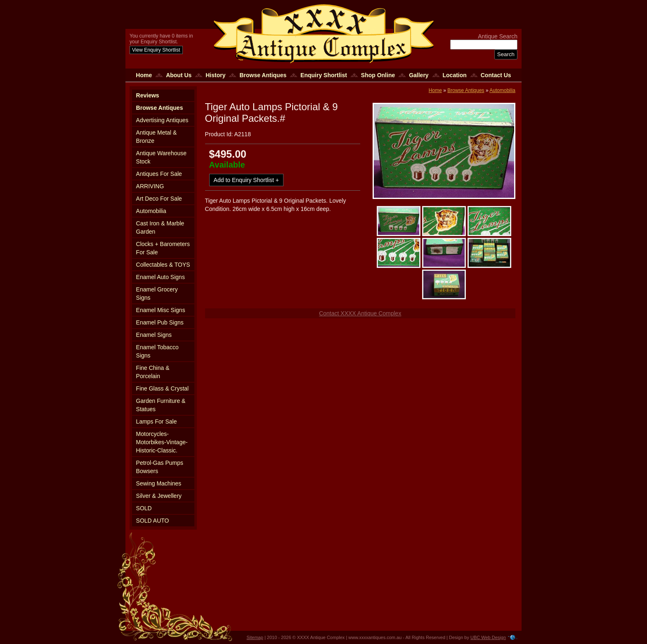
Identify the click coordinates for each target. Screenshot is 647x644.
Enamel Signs (154, 335)
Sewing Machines (159, 483)
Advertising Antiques (162, 120)
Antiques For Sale (159, 174)
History (215, 75)
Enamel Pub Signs (160, 322)
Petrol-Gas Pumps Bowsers (160, 467)
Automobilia (151, 211)
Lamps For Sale (157, 421)
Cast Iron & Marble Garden (160, 227)
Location (455, 75)
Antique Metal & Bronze (157, 137)
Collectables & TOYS (163, 265)
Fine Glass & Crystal (163, 388)
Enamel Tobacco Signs (157, 351)
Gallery (419, 75)
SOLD (144, 508)
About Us (179, 75)
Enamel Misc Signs (161, 310)
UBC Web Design (488, 637)
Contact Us (496, 75)
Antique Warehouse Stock (161, 157)
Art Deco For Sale (159, 199)
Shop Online (378, 75)
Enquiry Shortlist (324, 75)
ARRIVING (150, 186)
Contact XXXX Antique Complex (360, 313)
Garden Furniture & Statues (161, 405)
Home (144, 75)
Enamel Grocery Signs (157, 294)
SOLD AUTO (153, 521)
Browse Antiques (263, 75)
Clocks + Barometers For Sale (163, 248)
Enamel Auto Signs (161, 277)
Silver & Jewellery (159, 496)
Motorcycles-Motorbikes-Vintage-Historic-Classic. (162, 442)
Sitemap (255, 637)
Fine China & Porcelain (153, 372)
